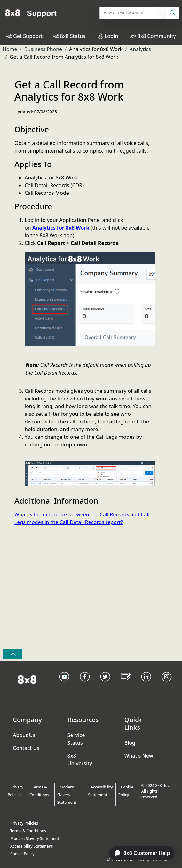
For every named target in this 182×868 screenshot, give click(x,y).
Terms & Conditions (39, 791)
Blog (130, 743)
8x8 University (80, 759)
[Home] (31, 13)
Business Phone (43, 49)
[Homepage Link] (27, 679)
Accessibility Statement (100, 791)
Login (108, 36)
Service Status (76, 739)
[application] (138, 853)
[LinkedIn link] (146, 685)
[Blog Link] (126, 685)
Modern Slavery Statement (67, 795)
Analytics (140, 49)
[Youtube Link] (64, 685)
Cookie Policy (126, 791)
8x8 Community (156, 36)
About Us (24, 735)
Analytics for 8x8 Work (61, 228)
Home (10, 49)
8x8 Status (73, 36)
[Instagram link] (167, 685)
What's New (139, 756)
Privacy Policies (16, 791)
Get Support (28, 36)
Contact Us (26, 748)
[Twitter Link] (105, 685)
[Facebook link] (85, 685)
